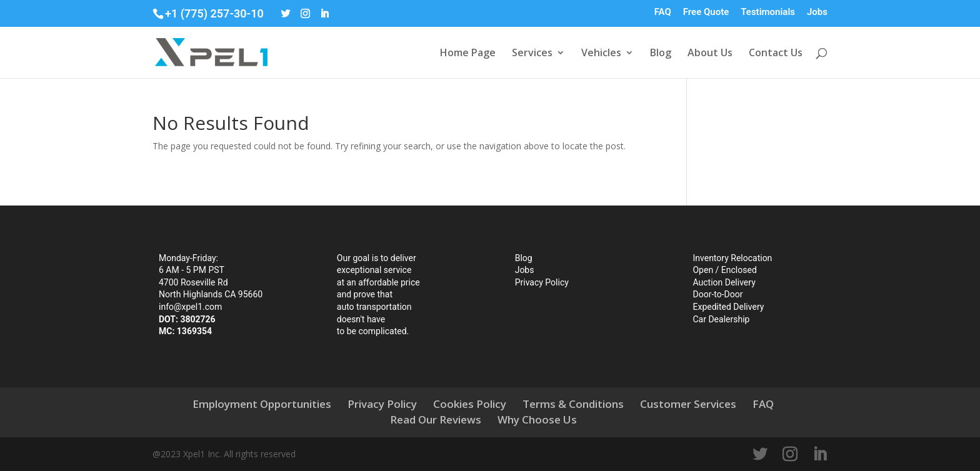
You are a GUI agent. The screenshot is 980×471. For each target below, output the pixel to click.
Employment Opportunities (262, 404)
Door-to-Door (717, 294)
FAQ (663, 12)
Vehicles (601, 54)
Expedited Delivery (728, 307)
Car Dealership (721, 319)
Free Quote (706, 12)
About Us (710, 54)
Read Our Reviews (436, 419)
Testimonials (768, 12)
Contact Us (776, 54)
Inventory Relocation (732, 258)
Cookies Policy (470, 404)
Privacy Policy (542, 282)
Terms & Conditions (573, 404)
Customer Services (688, 404)
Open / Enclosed (724, 270)
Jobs (817, 12)
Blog (661, 54)
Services (532, 54)
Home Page (468, 54)
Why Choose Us (537, 419)
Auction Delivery (724, 282)
